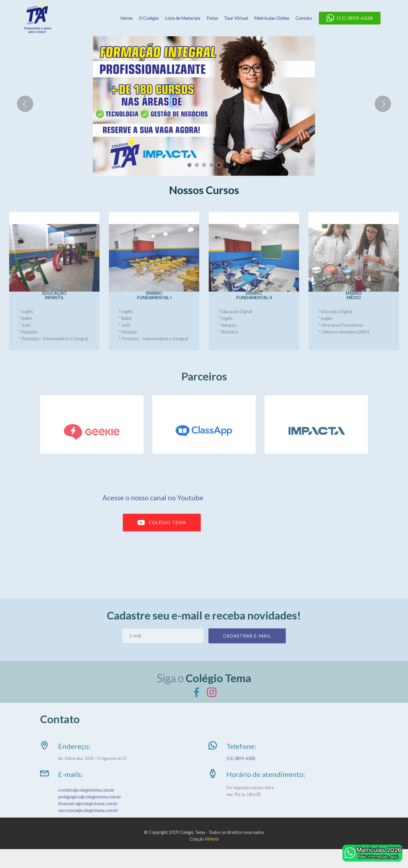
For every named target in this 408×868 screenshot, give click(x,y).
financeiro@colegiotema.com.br (88, 816)
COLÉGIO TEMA (162, 530)
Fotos (212, 18)
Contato (304, 18)
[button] (25, 104)
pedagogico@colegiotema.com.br (90, 809)
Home (127, 18)
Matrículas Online (272, 18)
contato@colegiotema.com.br (86, 802)
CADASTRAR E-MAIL (247, 642)
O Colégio (149, 18)
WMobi (212, 845)
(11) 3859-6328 (350, 18)
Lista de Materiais (183, 18)
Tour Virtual (236, 18)
